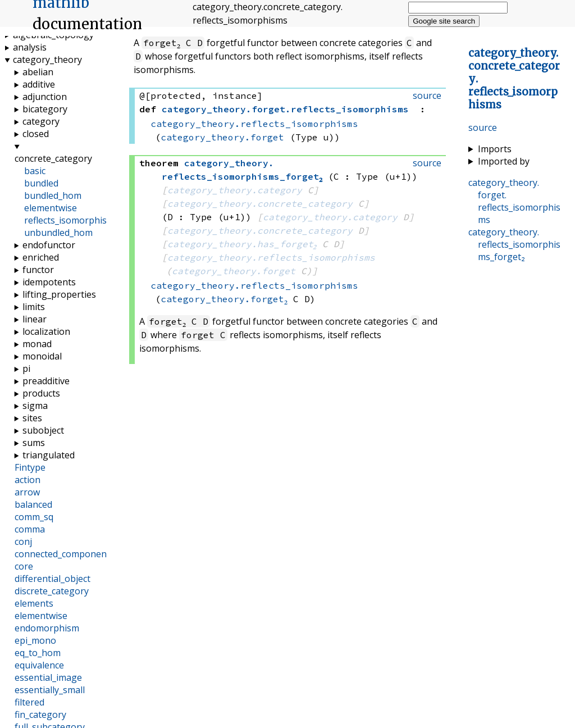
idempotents (49, 282)
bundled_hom (53, 195)
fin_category (40, 715)
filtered (29, 702)
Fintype (30, 467)
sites (32, 418)
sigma (35, 406)
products (41, 393)
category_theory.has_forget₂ (242, 244)
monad (37, 344)
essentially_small (50, 690)
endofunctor (49, 245)
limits (34, 307)
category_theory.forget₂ (224, 299)
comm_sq (34, 517)
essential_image (48, 677)
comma (30, 529)
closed (36, 134)
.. (514, 201)
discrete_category (52, 591)
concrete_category (53, 158)
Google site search (444, 21)
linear (35, 319)
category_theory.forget (222, 137)
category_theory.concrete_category (260, 203)
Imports (495, 149)
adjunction (45, 97)
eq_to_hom (38, 653)
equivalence (39, 665)
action (28, 480)
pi (26, 368)
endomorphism (47, 628)
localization (46, 331)
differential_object (53, 579)
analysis (30, 47)
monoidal (42, 356)
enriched (41, 257)
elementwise (51, 208)
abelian (38, 72)
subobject (43, 430)
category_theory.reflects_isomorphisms (254, 124)
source (483, 128)
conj (23, 542)
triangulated (49, 455)
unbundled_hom (58, 233)
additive (39, 84)
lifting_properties (59, 294)
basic (35, 171)
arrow (27, 492)
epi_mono (35, 640)
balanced (33, 504)
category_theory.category (235, 190)
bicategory (45, 109)
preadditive (46, 381)
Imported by (504, 161)
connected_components (65, 554)
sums (34, 443)
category (41, 121)
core (24, 566)
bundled (41, 183)
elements (34, 603)
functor (38, 270)
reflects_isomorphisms (72, 220)
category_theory (47, 60)
